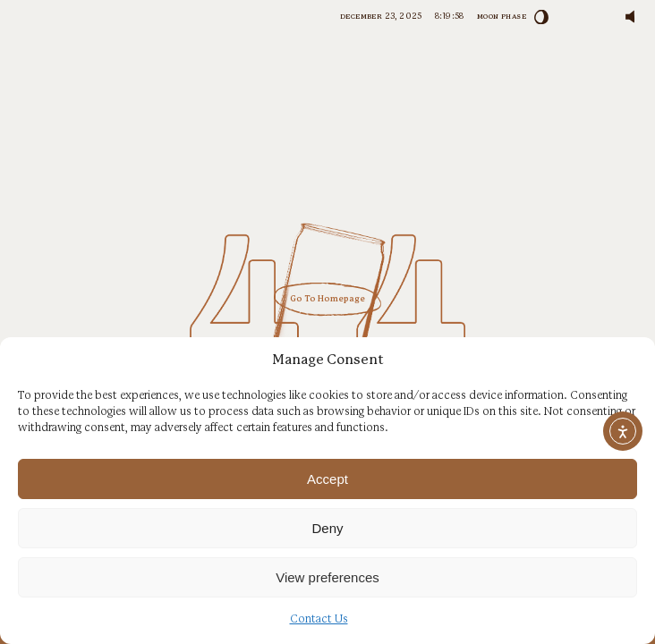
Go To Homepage (327, 299)
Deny (327, 528)
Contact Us (319, 619)
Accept (327, 479)
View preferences (327, 577)
